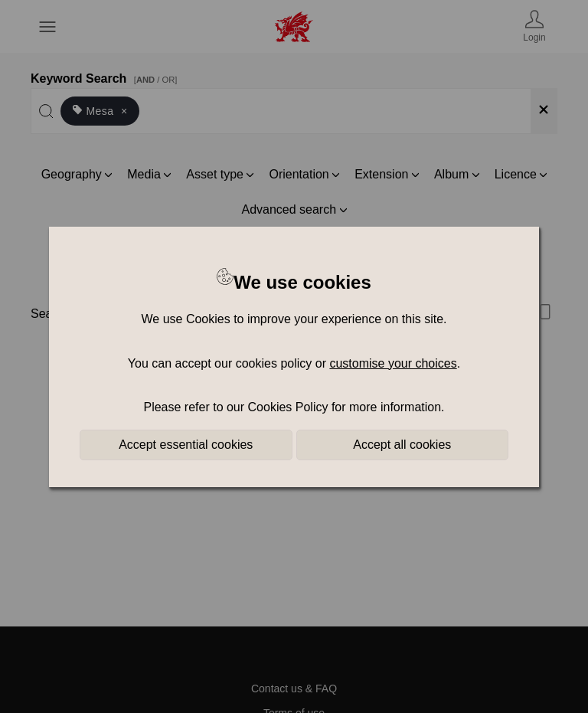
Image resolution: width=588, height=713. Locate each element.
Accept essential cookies (186, 445)
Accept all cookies (402, 445)
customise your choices (393, 363)
